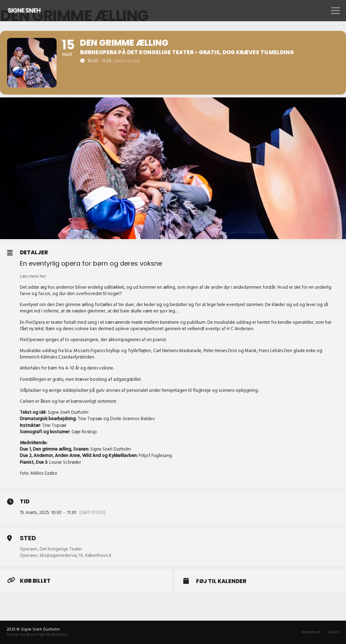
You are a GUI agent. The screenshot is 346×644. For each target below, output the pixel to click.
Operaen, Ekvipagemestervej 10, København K (66, 555)
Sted (28, 538)
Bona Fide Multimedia (47, 635)
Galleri (333, 632)
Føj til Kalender (221, 581)
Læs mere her (33, 276)
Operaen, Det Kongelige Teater (51, 549)
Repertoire (311, 632)
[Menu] (334, 11)
